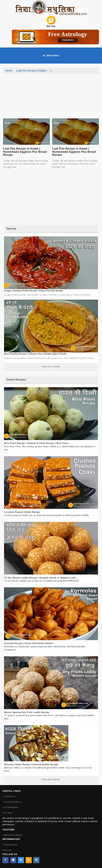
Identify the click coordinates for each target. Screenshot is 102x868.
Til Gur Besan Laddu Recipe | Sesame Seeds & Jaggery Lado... (41, 578)
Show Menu (51, 56)
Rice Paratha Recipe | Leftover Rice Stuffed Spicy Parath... (36, 354)
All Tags (8, 813)
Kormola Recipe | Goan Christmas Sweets (29, 643)
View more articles (51, 367)
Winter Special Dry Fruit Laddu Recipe (27, 712)
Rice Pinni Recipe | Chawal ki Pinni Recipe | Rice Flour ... (38, 443)
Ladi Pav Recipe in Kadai (31, 71)
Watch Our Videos (13, 835)
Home (9, 71)
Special (11, 229)
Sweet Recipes (16, 380)
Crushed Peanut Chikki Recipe (22, 512)
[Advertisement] (51, 98)
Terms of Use (11, 845)
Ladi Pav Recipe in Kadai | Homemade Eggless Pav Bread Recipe (25, 152)
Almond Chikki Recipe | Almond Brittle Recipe (31, 764)
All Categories (11, 807)
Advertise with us (13, 802)
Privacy (8, 850)
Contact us (9, 796)
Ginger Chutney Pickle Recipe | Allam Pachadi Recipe (34, 291)
